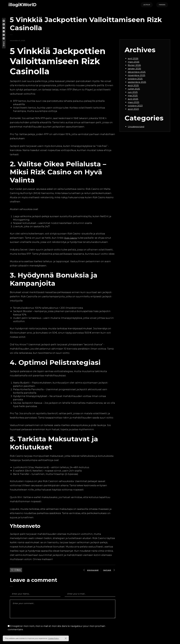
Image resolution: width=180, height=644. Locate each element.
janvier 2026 (135, 69)
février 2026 (135, 65)
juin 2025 (133, 92)
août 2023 (134, 109)
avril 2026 (133, 58)
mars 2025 (134, 102)
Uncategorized (136, 127)
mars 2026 (134, 62)
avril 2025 (133, 99)
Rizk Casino (71, 238)
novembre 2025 (137, 75)
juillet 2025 (134, 89)
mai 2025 (133, 96)
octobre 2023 (135, 106)
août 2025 (134, 85)
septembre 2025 (137, 82)
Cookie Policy (54, 638)
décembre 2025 (137, 72)
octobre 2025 (135, 79)
